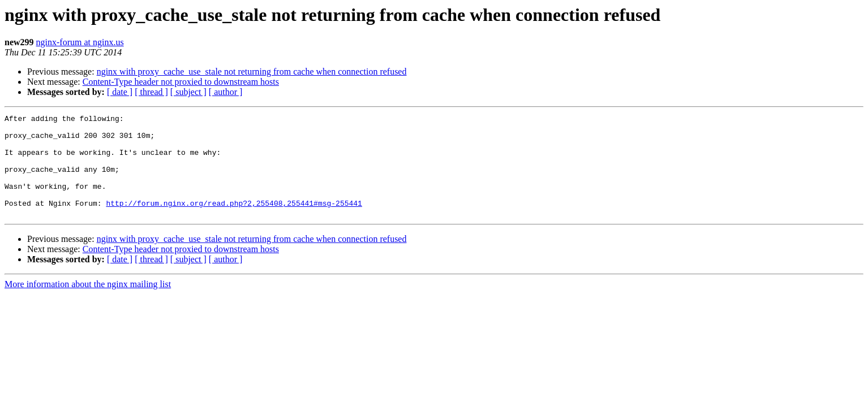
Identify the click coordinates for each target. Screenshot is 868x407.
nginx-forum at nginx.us (80, 42)
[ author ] (226, 92)
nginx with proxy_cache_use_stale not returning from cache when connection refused (252, 72)
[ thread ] (151, 92)
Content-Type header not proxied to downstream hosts (181, 82)
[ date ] (120, 92)
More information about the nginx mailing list (88, 304)
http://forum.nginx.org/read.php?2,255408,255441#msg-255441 (234, 222)
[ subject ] (188, 92)
